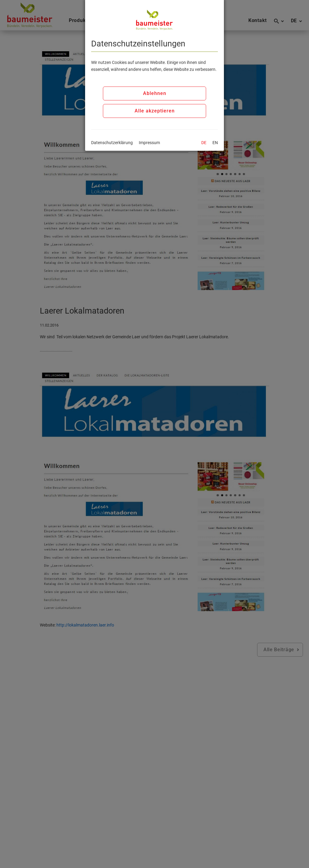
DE (204, 143)
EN (215, 143)
